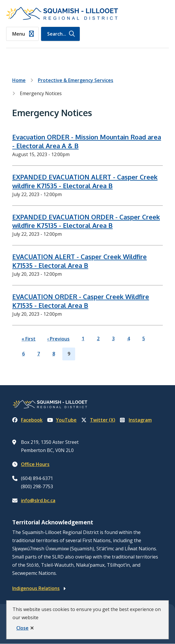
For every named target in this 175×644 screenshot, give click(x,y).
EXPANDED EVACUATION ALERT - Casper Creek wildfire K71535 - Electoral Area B (85, 181)
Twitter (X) (98, 420)
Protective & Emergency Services (76, 80)
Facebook (27, 420)
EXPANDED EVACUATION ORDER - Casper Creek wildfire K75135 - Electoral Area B (86, 221)
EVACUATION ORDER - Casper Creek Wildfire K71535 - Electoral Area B (81, 301)
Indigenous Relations (36, 588)
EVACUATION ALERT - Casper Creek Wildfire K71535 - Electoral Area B (79, 261)
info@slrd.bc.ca (38, 500)
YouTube (62, 420)
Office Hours (35, 464)
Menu (19, 34)
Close (22, 628)
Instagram (136, 420)
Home (19, 80)
